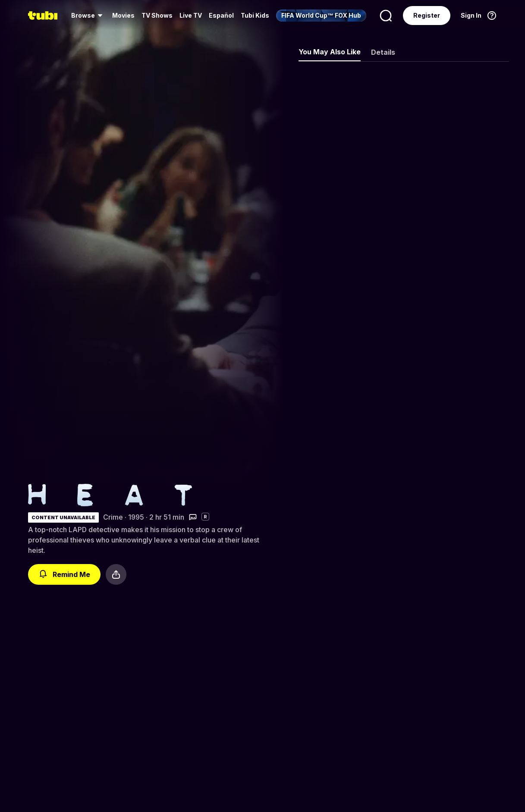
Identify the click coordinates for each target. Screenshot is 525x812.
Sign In (471, 15)
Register (427, 15)
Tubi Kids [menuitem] (255, 15)
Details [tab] (383, 52)
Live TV (191, 15)
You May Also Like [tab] (330, 52)
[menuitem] (88, 16)
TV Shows (157, 15)
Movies (123, 15)
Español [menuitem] (221, 15)
